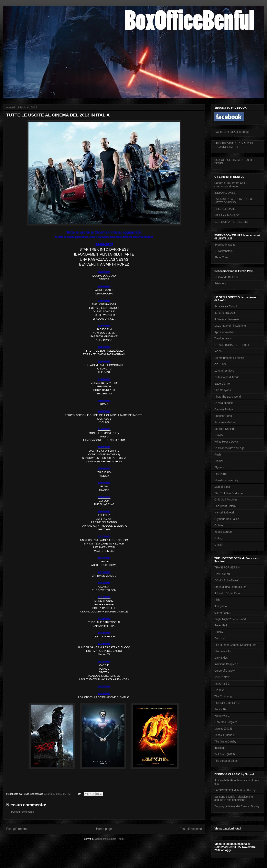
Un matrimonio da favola (229, 358)
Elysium (219, 467)
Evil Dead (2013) (225, 754)
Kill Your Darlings (225, 429)
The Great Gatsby (225, 506)
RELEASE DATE (225, 209)
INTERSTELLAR (225, 313)
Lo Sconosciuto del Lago (229, 448)
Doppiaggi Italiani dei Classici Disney (237, 806)
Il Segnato (221, 606)
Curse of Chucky (224, 671)
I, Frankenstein (224, 251)
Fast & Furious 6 (224, 735)
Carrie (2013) (222, 613)
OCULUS (220, 364)
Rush (218, 455)
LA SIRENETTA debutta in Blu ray (235, 790)
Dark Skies (221, 658)
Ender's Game (223, 416)
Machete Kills (223, 651)
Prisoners (220, 283)
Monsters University (226, 480)
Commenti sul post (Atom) (110, 839)
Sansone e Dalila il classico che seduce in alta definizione (234, 798)
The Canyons (223, 390)
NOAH (218, 351)
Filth (217, 600)
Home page (104, 829)
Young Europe (223, 532)
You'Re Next (222, 677)
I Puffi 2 (219, 690)
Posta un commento (23, 812)
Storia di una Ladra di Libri (230, 587)
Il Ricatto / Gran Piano (228, 593)
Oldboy (219, 632)
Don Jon (219, 638)
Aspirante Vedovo (225, 422)
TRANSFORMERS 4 (227, 567)
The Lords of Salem (226, 761)
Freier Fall (221, 625)
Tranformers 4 (223, 338)
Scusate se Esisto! (226, 306)
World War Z (222, 716)
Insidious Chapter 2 (226, 664)
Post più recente (17, 829)
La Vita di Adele (224, 403)
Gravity (219, 435)
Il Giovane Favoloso (227, 319)
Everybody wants (225, 245)
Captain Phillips (224, 409)
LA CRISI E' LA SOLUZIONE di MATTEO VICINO (233, 201)
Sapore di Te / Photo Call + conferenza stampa (231, 185)
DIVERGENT (222, 574)
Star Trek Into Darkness (229, 493)
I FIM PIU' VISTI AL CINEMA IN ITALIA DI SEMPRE (234, 145)
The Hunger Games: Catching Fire (235, 645)
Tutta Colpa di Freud (227, 377)
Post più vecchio (191, 829)
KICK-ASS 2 (222, 684)
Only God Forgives (226, 500)
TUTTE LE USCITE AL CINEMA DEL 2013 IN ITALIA (58, 115)
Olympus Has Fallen (227, 519)
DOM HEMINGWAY (226, 580)
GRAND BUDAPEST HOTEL (232, 345)
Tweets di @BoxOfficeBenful (232, 132)
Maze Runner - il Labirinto (230, 326)
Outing (218, 538)
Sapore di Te (222, 384)
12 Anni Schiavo (224, 371)
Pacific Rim (221, 709)
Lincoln (219, 545)
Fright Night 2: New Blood (230, 619)
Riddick (219, 461)
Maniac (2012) (223, 729)
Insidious (220, 748)
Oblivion (219, 525)
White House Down (226, 442)
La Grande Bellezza (226, 277)
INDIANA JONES (225, 193)
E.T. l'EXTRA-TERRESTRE (231, 222)
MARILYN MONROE (227, 215)
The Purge (221, 474)
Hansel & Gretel (224, 512)
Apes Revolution (224, 332)
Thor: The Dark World (228, 397)
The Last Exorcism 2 (227, 703)
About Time (221, 257)
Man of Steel (222, 487)
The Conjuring (223, 696)
